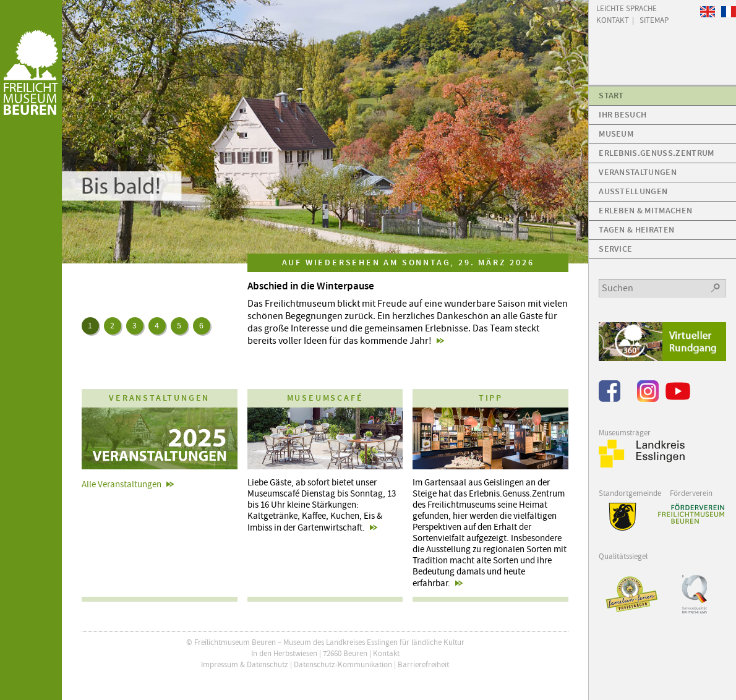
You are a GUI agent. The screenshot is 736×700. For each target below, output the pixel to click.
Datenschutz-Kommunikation (343, 664)
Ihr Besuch (623, 115)
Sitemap (654, 19)
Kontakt (386, 653)
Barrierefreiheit (423, 664)
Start (611, 96)
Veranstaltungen (638, 172)
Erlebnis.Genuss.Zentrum (656, 153)
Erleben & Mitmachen (645, 211)
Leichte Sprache (627, 8)
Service (615, 249)
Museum (616, 134)
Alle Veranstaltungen (122, 484)
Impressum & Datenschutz (245, 664)
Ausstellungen (633, 191)
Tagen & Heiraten (636, 230)
